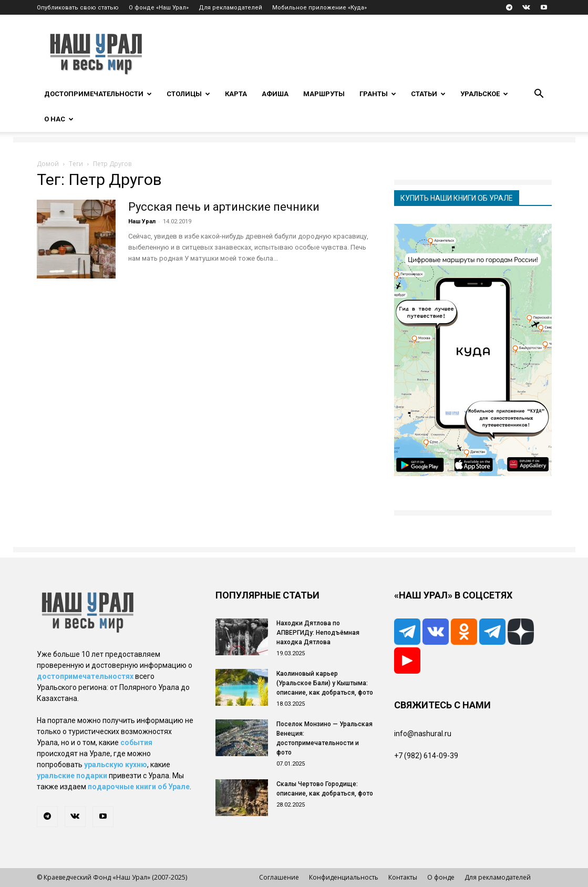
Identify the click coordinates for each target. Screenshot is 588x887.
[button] (539, 95)
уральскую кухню (116, 765)
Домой (48, 164)
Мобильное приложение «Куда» (319, 8)
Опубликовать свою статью (78, 8)
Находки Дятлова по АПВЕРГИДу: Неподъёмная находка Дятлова (318, 633)
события (136, 742)
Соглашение (279, 877)
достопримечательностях (85, 676)
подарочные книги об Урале (139, 787)
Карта (236, 94)
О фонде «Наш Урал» (159, 8)
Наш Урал (142, 221)
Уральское (484, 94)
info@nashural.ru (423, 734)
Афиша (275, 94)
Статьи (428, 94)
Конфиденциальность (344, 877)
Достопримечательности (98, 94)
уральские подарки (72, 776)
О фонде (441, 877)
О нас (59, 119)
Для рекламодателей (230, 8)
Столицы (188, 94)
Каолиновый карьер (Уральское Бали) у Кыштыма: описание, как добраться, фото (325, 683)
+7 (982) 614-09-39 (426, 756)
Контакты (403, 877)
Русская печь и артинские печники (224, 207)
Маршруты (324, 94)
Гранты (378, 94)
